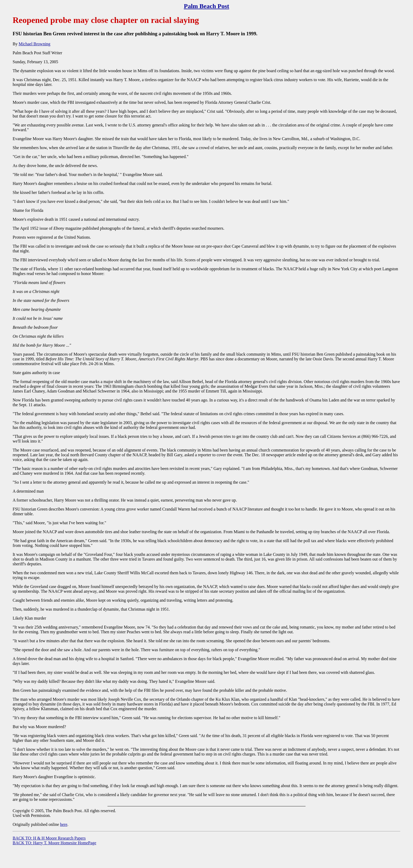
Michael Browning (35, 44)
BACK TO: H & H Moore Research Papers (49, 838)
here (64, 824)
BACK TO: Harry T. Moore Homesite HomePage (54, 843)
